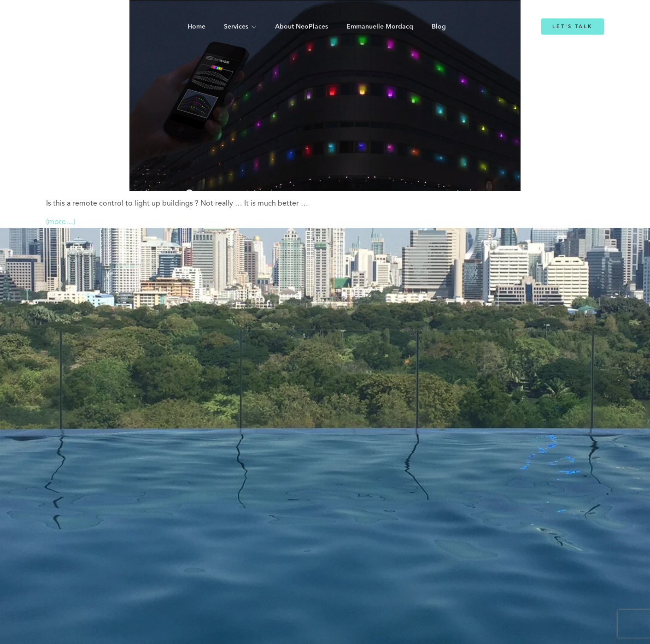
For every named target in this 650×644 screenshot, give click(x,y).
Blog (439, 27)
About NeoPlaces (302, 27)
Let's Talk (573, 27)
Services (236, 27)
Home (196, 27)
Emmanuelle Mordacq (380, 27)
